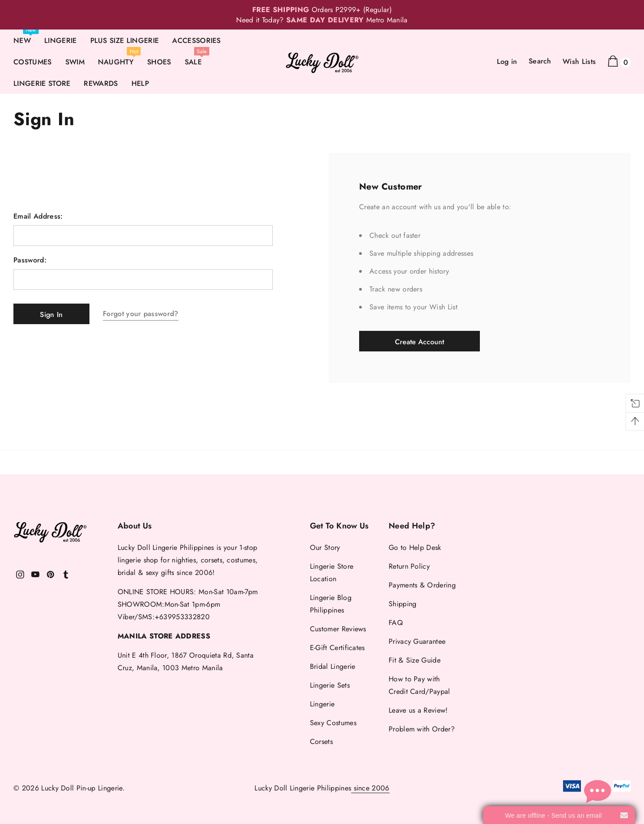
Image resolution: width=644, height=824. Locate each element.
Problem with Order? (422, 729)
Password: (30, 260)
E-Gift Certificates (337, 648)
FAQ (396, 623)
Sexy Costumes (333, 723)
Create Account (419, 342)
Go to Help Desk (415, 547)
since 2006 (370, 788)
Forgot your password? (141, 314)
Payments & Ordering (422, 585)
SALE (193, 62)
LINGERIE (61, 40)
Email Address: (38, 216)
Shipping (403, 604)
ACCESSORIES (197, 40)
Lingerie (322, 704)
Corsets (321, 742)
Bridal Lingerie (333, 666)
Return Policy (409, 566)
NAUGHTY (116, 62)
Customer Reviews (338, 629)
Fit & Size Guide (415, 660)
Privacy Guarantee (417, 641)
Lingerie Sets (330, 685)
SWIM (75, 62)
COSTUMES (33, 62)
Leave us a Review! (418, 710)
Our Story (325, 547)
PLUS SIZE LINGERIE (125, 40)
